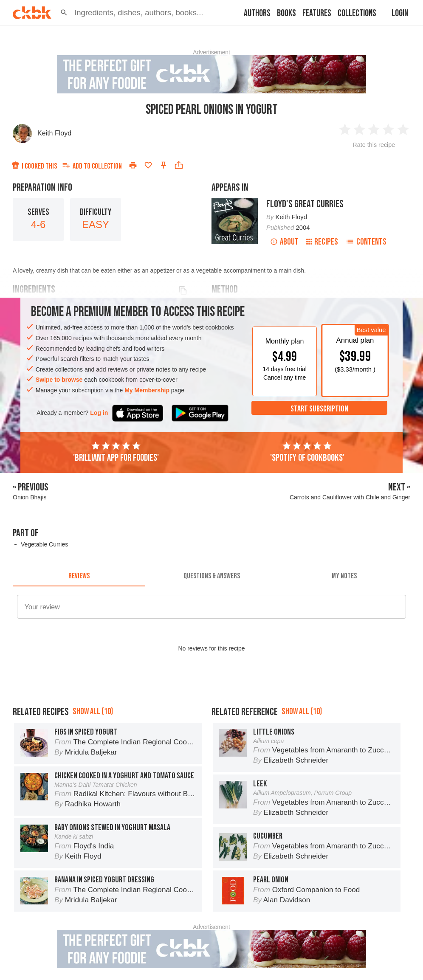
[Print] (133, 165)
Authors (257, 13)
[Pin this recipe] (164, 165)
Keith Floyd (54, 133)
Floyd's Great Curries (305, 204)
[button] (64, 13)
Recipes (322, 242)
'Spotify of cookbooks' (307, 452)
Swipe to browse (59, 380)
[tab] (79, 576)
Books (286, 13)
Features (317, 13)
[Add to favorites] (148, 165)
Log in (99, 413)
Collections (357, 13)
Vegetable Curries (44, 544)
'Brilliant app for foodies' (116, 452)
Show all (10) (93, 711)
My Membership (147, 390)
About (284, 242)
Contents (366, 242)
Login (400, 13)
